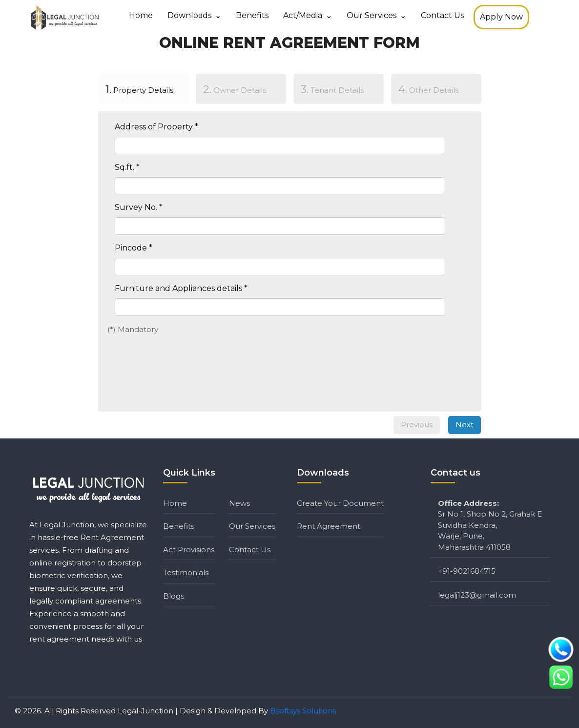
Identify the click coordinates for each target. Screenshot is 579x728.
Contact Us (442, 15)
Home (141, 15)
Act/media (303, 15)
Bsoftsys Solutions (303, 711)
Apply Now (501, 17)
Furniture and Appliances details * (181, 288)
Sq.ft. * (127, 167)
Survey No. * (139, 207)
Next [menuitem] (465, 425)
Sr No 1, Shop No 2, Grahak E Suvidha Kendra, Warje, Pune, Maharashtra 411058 (490, 525)
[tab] (143, 91)
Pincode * (134, 248)
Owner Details (235, 89)
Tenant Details (332, 89)
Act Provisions (189, 550)
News (239, 503)
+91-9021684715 (467, 571)
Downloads (189, 15)
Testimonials (186, 572)
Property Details (136, 88)
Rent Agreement (329, 526)
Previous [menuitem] (417, 425)
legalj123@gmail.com (477, 595)
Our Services (372, 15)
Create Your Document (340, 503)
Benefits (252, 15)
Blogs (174, 596)
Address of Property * (156, 127)
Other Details (428, 89)
